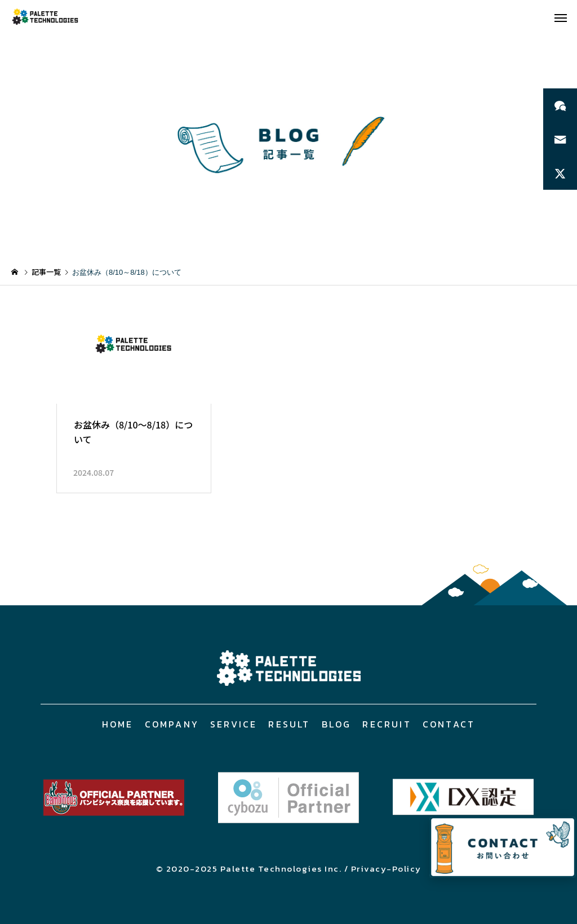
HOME (118, 724)
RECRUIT (387, 724)
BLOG (337, 724)
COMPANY (172, 724)
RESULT (289, 724)
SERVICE (234, 724)
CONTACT (449, 724)
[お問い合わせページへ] (503, 847)
